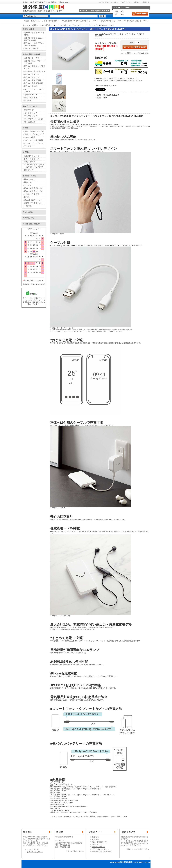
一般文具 (28, 206)
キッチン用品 (28, 212)
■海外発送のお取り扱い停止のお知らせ (76, 21)
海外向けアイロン (32, 77)
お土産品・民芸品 (29, 176)
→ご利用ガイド (125, 2)
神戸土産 (28, 182)
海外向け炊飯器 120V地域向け (34, 34)
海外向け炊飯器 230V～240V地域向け (34, 44)
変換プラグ (29, 110)
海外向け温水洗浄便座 (34, 83)
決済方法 (95, 837)
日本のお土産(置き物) (33, 188)
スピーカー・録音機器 (34, 140)
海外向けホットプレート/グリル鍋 (35, 62)
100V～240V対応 (31, 48)
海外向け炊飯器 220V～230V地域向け (34, 39)
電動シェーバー (31, 95)
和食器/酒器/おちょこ (33, 200)
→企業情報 (145, 2)
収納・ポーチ (30, 162)
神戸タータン (30, 179)
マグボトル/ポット (29, 218)
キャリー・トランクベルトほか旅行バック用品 (35, 166)
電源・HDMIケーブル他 (34, 131)
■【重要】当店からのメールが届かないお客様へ (41, 21)
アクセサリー (30, 146)
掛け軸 (27, 197)
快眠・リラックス (32, 159)
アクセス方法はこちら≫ (75, 851)
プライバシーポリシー (100, 849)
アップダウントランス (34, 119)
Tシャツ (28, 185)
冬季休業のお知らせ (134, 21)
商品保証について (99, 847)
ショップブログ (33, 849)
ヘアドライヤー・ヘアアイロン (35, 90)
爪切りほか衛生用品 (33, 203)
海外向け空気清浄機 (33, 80)
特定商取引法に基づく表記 (102, 852)
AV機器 (34, 25)
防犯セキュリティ (32, 156)
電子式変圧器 (30, 122)
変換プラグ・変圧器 (30, 106)
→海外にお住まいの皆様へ (108, 2)
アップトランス (31, 116)
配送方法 (95, 839)
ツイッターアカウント (35, 852)
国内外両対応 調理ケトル (35, 71)
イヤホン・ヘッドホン (34, 143)
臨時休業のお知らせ (108, 21)
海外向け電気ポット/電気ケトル (35, 67)
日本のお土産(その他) (33, 191)
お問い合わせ (97, 844)
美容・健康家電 (31, 98)
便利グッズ (29, 170)
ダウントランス (31, 113)
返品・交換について (99, 842)
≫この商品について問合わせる (135, 53)
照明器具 (28, 100)
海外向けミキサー (32, 74)
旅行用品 (26, 152)
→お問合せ (136, 2)
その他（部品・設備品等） (33, 224)
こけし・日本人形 (32, 194)
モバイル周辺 (44, 25)
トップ (25, 25)
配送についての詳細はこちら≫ (138, 849)
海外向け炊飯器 (28, 29)
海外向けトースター (33, 58)
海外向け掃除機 (31, 86)
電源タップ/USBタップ (34, 134)
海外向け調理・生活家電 (32, 54)
